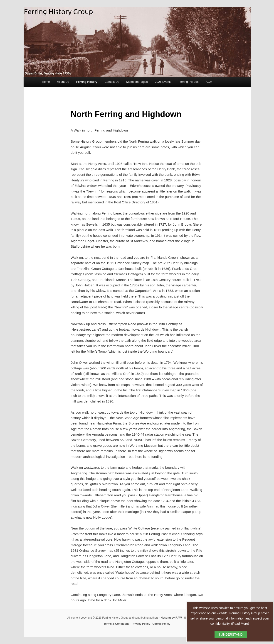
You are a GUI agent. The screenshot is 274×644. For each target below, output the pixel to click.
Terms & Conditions (117, 624)
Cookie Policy (161, 624)
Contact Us (112, 82)
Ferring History (87, 82)
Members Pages (137, 82)
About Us (63, 82)
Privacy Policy (141, 624)
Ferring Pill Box (188, 82)
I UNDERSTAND (231, 634)
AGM (209, 82)
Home (46, 82)
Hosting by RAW (171, 618)
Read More (240, 624)
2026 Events (163, 82)
